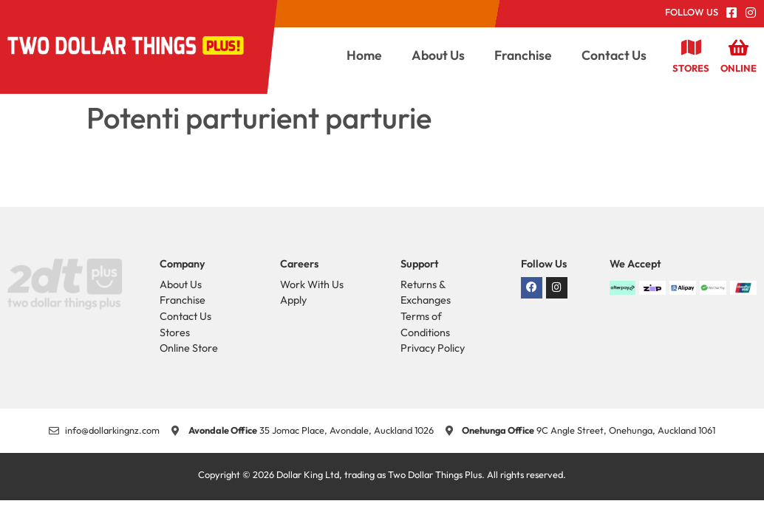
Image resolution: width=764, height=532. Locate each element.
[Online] (739, 47)
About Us (438, 55)
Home (364, 55)
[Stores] (691, 47)
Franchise (523, 55)
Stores (691, 68)
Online (739, 68)
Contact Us (614, 55)
